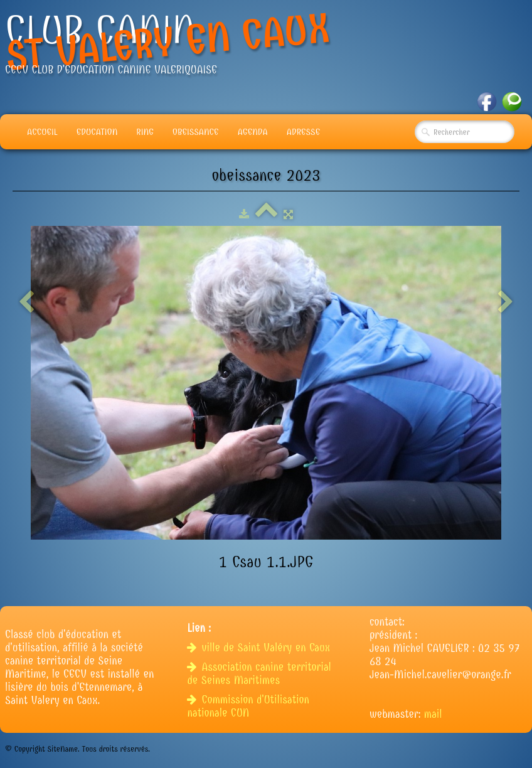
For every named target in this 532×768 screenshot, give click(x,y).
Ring (145, 132)
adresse (303, 132)
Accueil (42, 132)
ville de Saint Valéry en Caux (260, 648)
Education (97, 132)
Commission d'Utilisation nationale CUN (248, 707)
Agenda (253, 132)
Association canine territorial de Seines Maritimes (259, 674)
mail (433, 714)
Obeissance (196, 132)
